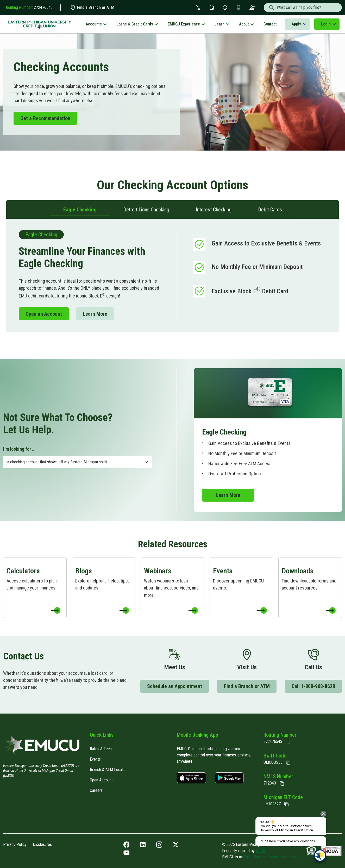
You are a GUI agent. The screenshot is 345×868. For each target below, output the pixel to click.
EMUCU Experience (184, 24)
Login (326, 24)
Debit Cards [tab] (270, 210)
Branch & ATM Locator (108, 770)
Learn (219, 24)
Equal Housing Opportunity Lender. (271, 857)
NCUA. (261, 851)
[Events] (212, 8)
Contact (270, 24)
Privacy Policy (15, 844)
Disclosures (42, 844)
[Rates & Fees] (198, 8)
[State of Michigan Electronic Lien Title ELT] (286, 804)
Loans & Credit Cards (135, 24)
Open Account (101, 780)
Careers (96, 790)
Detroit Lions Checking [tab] (146, 210)
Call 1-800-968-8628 (313, 686)
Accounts (94, 24)
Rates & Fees (101, 749)
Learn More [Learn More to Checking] (95, 314)
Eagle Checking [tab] (80, 210)
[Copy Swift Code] (288, 763)
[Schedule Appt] (225, 8)
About (244, 24)
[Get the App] (239, 8)
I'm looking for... (19, 449)
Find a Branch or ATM (92, 8)
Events (95, 759)
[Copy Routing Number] (288, 742)
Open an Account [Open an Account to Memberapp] (44, 314)
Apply (296, 24)
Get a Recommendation (45, 118)
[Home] (42, 747)
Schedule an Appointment (175, 686)
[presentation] (323, 814)
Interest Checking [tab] (214, 210)
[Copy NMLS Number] (282, 783)
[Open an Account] (253, 8)
